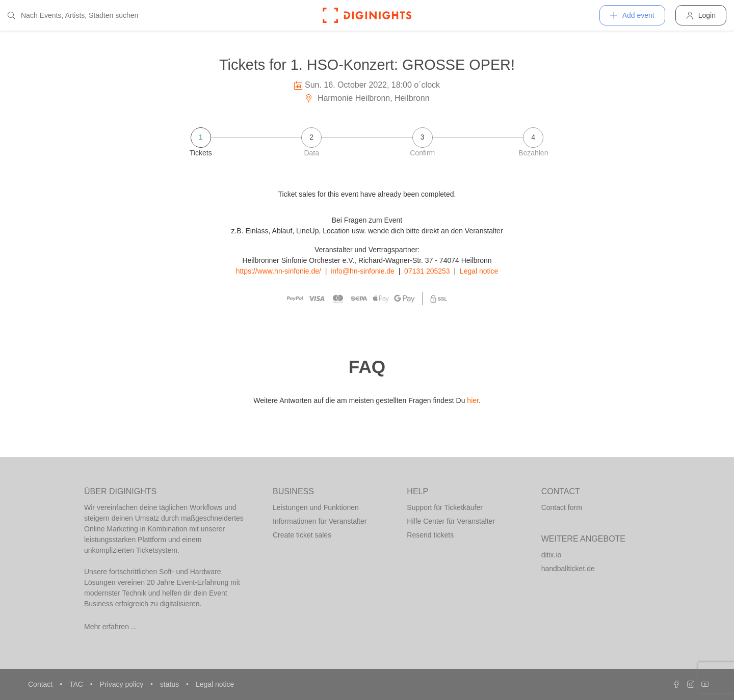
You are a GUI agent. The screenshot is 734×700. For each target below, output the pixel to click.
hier (473, 400)
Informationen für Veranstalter (320, 521)
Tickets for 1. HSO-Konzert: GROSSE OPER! (367, 65)
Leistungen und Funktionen (316, 507)
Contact (41, 684)
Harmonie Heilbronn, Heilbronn (367, 98)
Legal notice (479, 271)
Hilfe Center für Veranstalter (451, 521)
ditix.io (552, 555)
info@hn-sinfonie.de (363, 271)
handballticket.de (568, 569)
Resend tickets (430, 535)
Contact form (562, 507)
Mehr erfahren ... (111, 627)
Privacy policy (123, 684)
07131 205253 (427, 271)
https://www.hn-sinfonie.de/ (279, 271)
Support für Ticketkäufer (445, 507)
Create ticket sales (302, 535)
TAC (77, 684)
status (171, 684)
